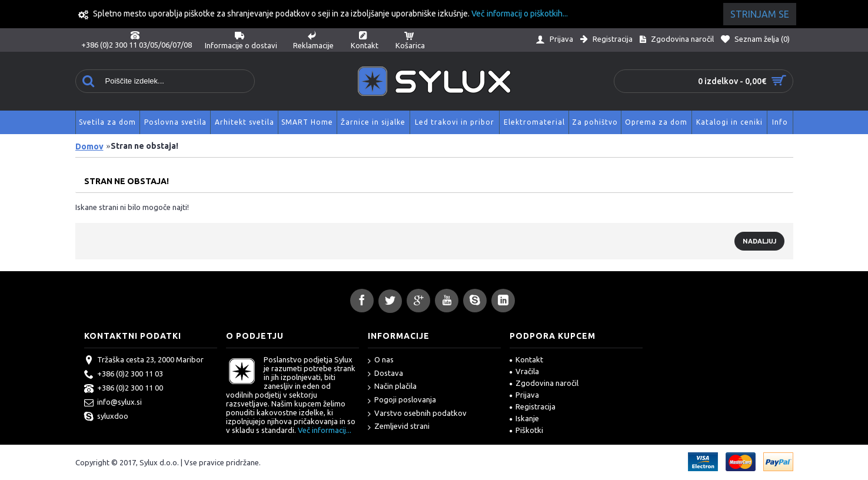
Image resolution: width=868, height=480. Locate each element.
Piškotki (526, 430)
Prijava (524, 395)
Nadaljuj (759, 241)
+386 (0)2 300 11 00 (124, 389)
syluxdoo (106, 417)
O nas (381, 360)
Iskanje (524, 418)
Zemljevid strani (399, 427)
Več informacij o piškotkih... (520, 14)
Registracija (533, 406)
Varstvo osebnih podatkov (417, 414)
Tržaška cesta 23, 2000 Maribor (144, 361)
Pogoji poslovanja (402, 400)
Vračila (524, 371)
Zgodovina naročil (544, 383)
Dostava (385, 374)
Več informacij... (325, 430)
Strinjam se (760, 14)
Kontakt (526, 359)
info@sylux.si (113, 403)
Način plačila (392, 387)
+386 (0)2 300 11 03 (124, 375)
